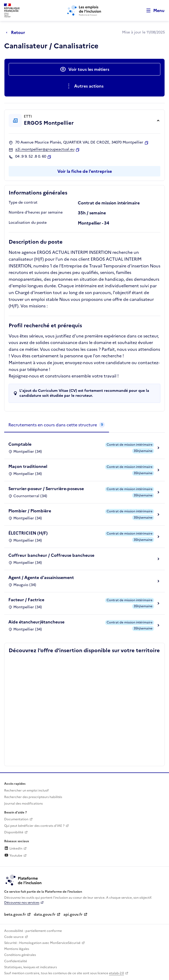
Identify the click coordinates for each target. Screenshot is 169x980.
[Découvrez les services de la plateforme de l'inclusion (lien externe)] (24, 880)
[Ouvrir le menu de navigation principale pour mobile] (153, 11)
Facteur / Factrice (26, 600)
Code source (14, 937)
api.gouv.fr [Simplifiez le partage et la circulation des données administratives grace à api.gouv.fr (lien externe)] (73, 915)
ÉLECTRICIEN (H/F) (28, 533)
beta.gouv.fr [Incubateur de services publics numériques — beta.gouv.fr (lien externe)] (15, 915)
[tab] (57, 425)
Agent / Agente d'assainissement (41, 577)
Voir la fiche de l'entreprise (85, 171)
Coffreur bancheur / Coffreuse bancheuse (51, 555)
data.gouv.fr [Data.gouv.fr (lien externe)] (45, 915)
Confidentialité (16, 961)
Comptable (20, 444)
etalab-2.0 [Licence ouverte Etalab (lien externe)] (116, 973)
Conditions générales (20, 955)
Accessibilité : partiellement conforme (33, 931)
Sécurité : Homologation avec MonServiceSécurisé (42, 943)
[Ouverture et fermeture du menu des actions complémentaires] (84, 86)
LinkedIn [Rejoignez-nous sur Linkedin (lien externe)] (13, 849)
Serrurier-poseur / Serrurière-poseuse (46, 489)
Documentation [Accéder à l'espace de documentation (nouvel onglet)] (16, 819)
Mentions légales (17, 949)
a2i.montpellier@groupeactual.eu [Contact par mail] (45, 150)
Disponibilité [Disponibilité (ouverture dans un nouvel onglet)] (14, 832)
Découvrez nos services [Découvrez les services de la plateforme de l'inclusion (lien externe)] (22, 903)
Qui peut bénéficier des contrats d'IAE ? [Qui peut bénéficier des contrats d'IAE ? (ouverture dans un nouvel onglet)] (34, 826)
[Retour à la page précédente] (17, 32)
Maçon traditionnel (28, 466)
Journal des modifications (23, 804)
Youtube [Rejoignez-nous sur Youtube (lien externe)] (13, 856)
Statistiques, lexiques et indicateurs (31, 967)
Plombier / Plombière (30, 511)
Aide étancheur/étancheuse (36, 622)
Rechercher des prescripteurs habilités (33, 797)
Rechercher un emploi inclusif (26, 790)
